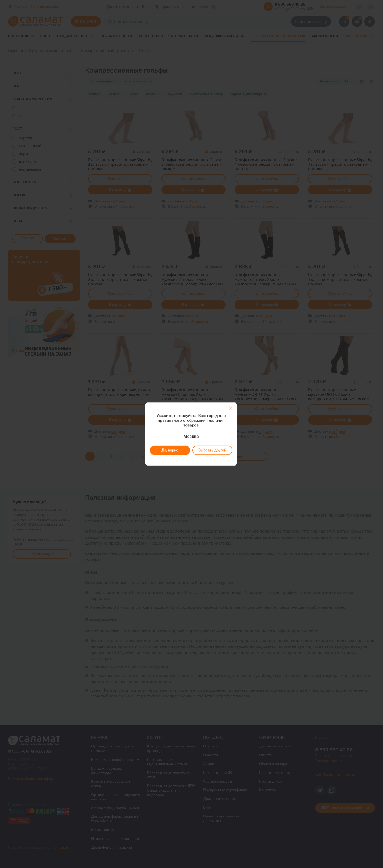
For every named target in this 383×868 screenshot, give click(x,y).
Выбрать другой (212, 450)
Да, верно (170, 450)
